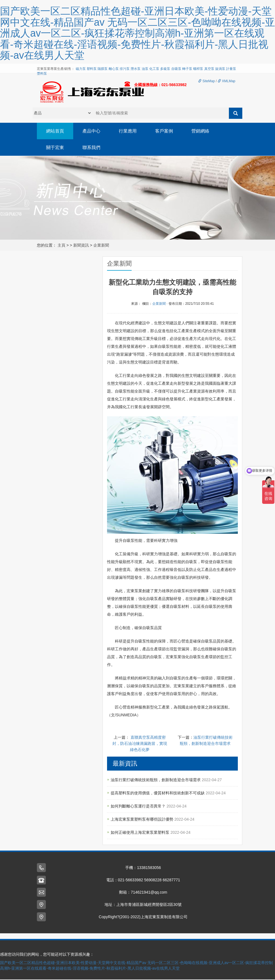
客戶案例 (166, 131)
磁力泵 (81, 69)
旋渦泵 (220, 69)
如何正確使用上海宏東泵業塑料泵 (141, 833)
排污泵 (125, 69)
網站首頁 (55, 131)
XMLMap (227, 81)
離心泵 (114, 69)
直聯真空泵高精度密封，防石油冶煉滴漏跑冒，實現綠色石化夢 (140, 744)
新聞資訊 (81, 246)
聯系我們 (92, 148)
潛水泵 (136, 69)
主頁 (61, 246)
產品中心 (92, 131)
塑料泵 (92, 69)
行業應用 (129, 131)
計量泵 (231, 69)
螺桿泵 (198, 69)
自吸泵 (176, 69)
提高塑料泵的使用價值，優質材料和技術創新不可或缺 (158, 794)
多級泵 (165, 69)
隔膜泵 (103, 69)
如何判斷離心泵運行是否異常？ (139, 807)
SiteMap (206, 81)
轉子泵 (187, 69)
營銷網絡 (203, 131)
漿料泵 (42, 74)
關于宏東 (55, 148)
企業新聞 (101, 246)
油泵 (145, 69)
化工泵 (154, 69)
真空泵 (209, 69)
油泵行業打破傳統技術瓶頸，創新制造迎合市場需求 (156, 780)
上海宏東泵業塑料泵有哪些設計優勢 (143, 820)
